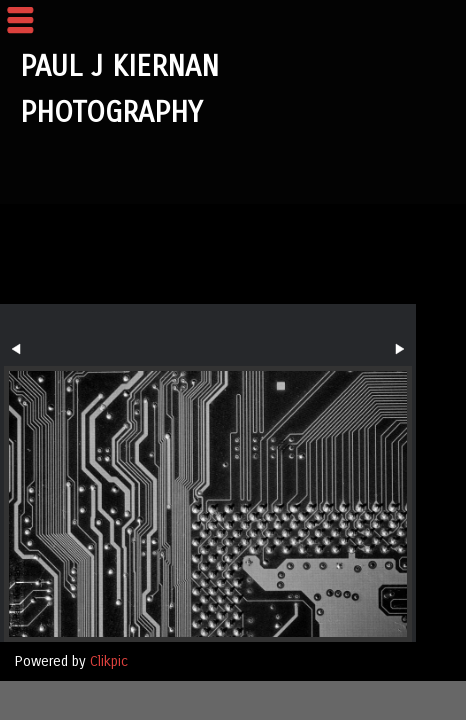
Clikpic (109, 661)
